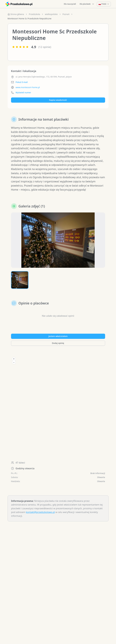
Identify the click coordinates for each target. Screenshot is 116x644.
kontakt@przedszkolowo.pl (40, 518)
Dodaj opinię (58, 349)
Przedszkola (34, 14)
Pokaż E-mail (22, 82)
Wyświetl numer (23, 92)
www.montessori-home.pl (28, 87)
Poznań (66, 14)
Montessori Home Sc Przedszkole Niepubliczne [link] (30, 18)
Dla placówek (87, 4)
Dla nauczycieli (70, 4)
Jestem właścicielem (58, 342)
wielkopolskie (51, 14)
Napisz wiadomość (58, 100)
